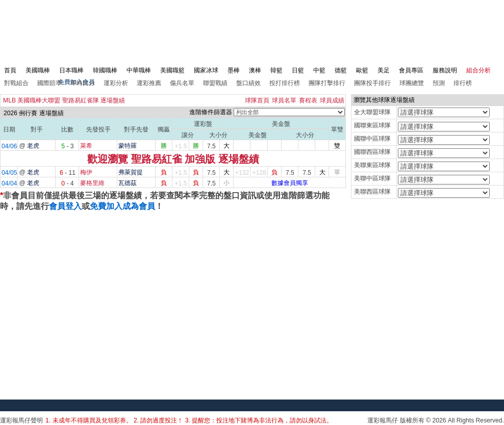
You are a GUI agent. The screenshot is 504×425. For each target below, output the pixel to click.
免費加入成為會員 (122, 206)
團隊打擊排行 (327, 83)
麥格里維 (92, 183)
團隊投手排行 (372, 83)
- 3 (67, 146)
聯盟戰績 (215, 83)
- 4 (67, 183)
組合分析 (478, 70)
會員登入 (65, 206)
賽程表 (308, 100)
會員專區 (411, 70)
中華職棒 (139, 70)
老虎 (33, 146)
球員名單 (284, 100)
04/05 (9, 173)
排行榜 (463, 83)
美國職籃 (172, 70)
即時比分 (83, 83)
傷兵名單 (182, 83)
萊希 (86, 146)
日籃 (298, 70)
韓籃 (276, 70)
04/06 (9, 146)
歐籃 (362, 70)
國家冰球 (206, 70)
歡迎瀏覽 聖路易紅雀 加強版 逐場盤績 (173, 159)
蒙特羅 (128, 146)
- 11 (68, 173)
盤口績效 (248, 83)
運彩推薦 (149, 83)
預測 (439, 83)
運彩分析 (116, 83)
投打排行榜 (285, 83)
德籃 (341, 70)
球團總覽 (412, 83)
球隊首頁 (257, 100)
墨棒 (234, 70)
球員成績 (332, 100)
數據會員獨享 (290, 183)
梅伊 (86, 172)
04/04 (9, 183)
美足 (384, 70)
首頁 (10, 70)
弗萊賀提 (131, 172)
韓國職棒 (105, 70)
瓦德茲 (128, 183)
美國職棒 (38, 70)
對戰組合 (16, 83)
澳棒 (255, 70)
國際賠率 (49, 83)
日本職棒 (71, 70)
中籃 (319, 70)
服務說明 (445, 70)
